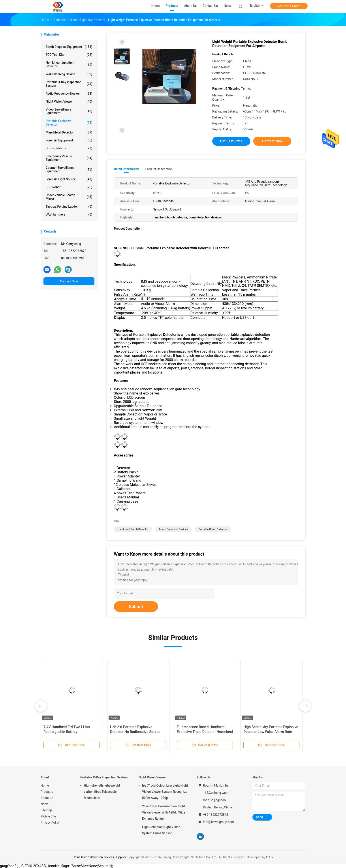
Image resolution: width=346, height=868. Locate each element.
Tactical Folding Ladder (69, 207)
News (44, 804)
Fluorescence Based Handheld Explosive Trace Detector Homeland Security (205, 732)
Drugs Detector (69, 148)
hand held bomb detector (133, 529)
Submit (136, 607)
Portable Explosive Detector (69, 123)
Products (47, 792)
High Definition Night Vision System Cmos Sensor (161, 830)
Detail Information (126, 169)
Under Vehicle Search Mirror (69, 197)
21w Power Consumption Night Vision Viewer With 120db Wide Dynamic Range (164, 812)
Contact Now (69, 281)
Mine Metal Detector (69, 132)
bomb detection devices (174, 529)
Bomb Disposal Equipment (69, 47)
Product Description (159, 169)
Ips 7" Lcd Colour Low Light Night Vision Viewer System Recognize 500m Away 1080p (165, 792)
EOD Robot (69, 187)
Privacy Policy (50, 823)
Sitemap (46, 810)
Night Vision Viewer (69, 101)
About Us (47, 798)
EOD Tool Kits (69, 55)
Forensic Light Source (69, 179)
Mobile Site (48, 816)
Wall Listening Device (69, 74)
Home (45, 785)
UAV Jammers (69, 214)
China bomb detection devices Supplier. (100, 857)
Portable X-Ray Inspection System (69, 84)
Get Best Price (231, 141)
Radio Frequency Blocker (69, 94)
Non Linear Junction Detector (69, 64)
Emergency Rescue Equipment (69, 158)
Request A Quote (289, 6)
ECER (270, 857)
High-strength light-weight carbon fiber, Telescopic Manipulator (102, 792)
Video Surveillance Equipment (69, 111)
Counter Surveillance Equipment (69, 169)
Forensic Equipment (69, 140)
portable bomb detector (213, 529)
